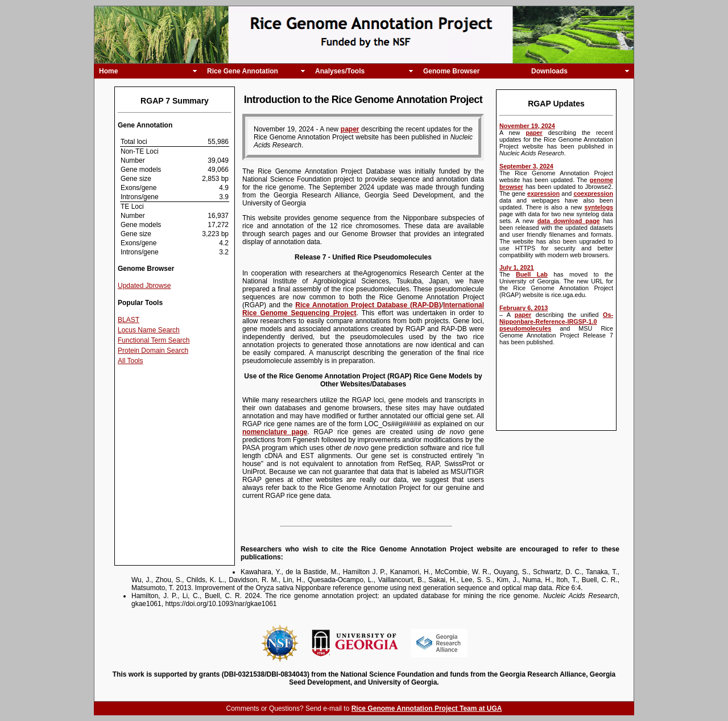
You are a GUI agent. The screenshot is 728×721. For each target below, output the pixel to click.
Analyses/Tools (340, 71)
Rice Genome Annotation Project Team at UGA (427, 708)
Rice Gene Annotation (243, 71)
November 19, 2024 (527, 126)
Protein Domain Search (153, 351)
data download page (569, 221)
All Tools (130, 361)
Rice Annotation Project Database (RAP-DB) (368, 305)
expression (543, 193)
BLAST (129, 320)
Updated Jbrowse (144, 286)
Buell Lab (532, 274)
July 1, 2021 (517, 267)
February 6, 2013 (524, 308)
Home (108, 71)
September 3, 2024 (526, 166)
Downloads (549, 71)
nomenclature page (275, 432)
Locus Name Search (149, 330)
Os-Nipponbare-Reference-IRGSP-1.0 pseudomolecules (556, 322)
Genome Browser (451, 71)
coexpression (593, 193)
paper (534, 133)
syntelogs (599, 207)
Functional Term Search (154, 340)
